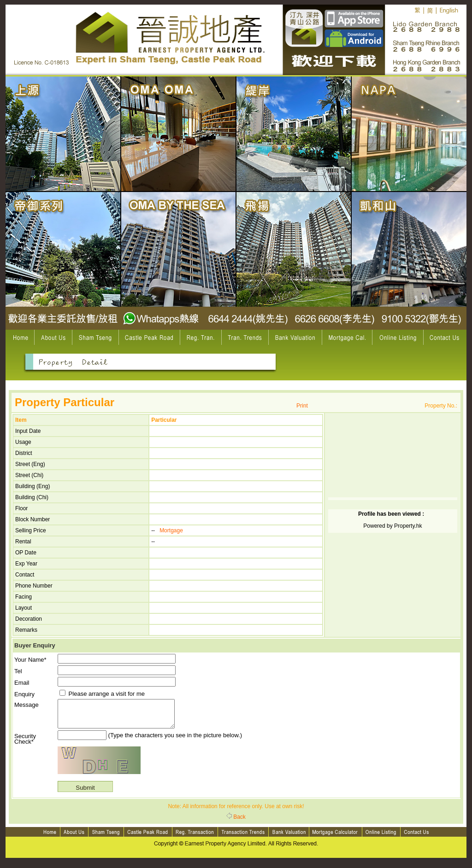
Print (302, 406)
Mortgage (171, 530)
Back (236, 822)
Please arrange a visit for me (102, 694)
